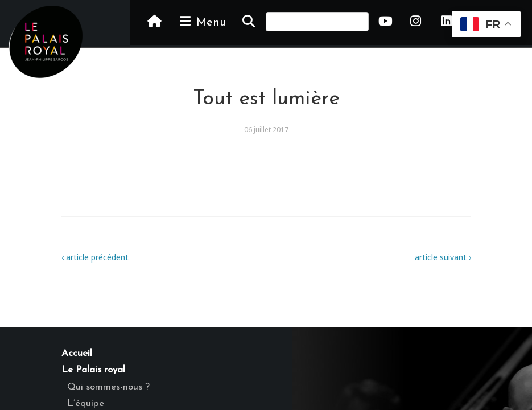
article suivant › (443, 257)
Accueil (77, 353)
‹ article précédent (95, 257)
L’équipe (86, 403)
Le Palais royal (93, 370)
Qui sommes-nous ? (108, 387)
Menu (202, 22)
